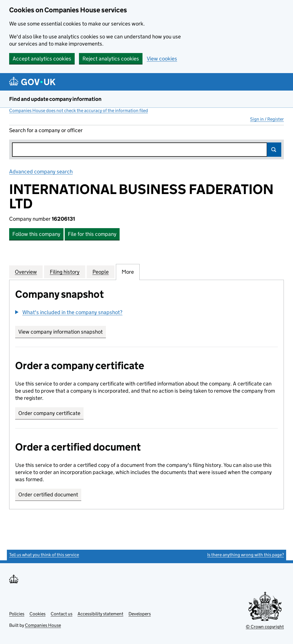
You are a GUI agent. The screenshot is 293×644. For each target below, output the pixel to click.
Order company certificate (49, 413)
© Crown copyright (265, 627)
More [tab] (128, 272)
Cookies (37, 614)
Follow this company (36, 234)
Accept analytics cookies (42, 59)
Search (274, 150)
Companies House (43, 625)
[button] (69, 312)
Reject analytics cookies (111, 59)
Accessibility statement (100, 614)
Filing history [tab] (65, 272)
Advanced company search (41, 172)
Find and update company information (55, 99)
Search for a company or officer (46, 130)
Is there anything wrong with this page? (246, 555)
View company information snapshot (62, 332)
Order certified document (48, 495)
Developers (140, 614)
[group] (146, 313)
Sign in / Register (267, 119)
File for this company (92, 234)
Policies (17, 614)
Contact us (62, 614)
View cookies (162, 59)
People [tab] (101, 272)
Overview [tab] (26, 272)
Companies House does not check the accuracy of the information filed (79, 110)
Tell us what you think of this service (44, 555)
